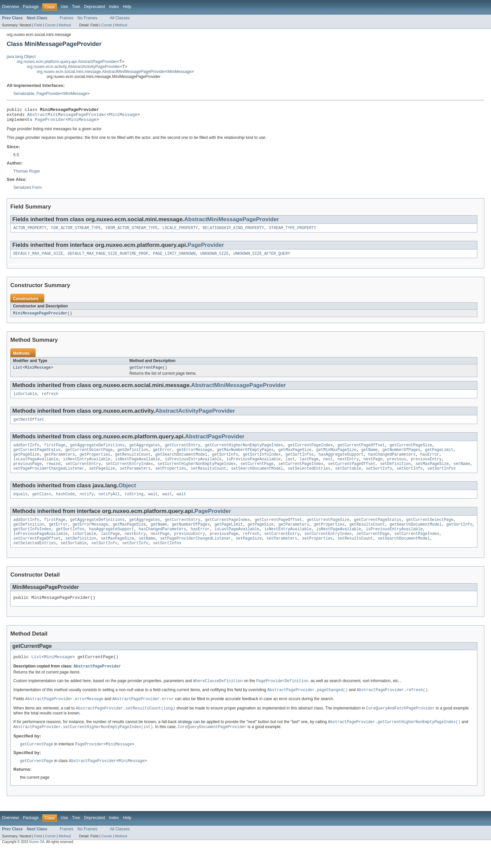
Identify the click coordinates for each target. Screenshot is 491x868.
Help (127, 7)
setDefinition (395, 474)
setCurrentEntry (83, 474)
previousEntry (426, 468)
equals (20, 505)
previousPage (27, 474)
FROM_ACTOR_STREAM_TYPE (131, 231)
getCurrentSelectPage (89, 458)
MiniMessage (180, 72)
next (328, 468)
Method (65, 25)
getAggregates (144, 452)
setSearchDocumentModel (257, 479)
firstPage (55, 452)
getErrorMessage (194, 458)
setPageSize (102, 479)
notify (87, 505)
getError (162, 458)
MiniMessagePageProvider (40, 318)
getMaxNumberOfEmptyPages (245, 458)
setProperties (170, 479)
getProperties (95, 463)
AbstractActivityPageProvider (195, 417)
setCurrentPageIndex (301, 474)
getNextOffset (29, 426)
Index (114, 7)
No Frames (88, 18)
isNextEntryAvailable (87, 468)
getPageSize (26, 463)
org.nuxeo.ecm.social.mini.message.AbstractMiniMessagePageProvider (101, 72)
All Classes (120, 18)
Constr (50, 25)
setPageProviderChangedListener (49, 479)
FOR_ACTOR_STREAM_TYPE (76, 231)
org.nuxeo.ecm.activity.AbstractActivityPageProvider (73, 67)
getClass (42, 505)
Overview (10, 7)
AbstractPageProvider (215, 443)
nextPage (373, 468)
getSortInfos (299, 463)
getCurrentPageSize (411, 452)
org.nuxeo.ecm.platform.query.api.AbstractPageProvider (67, 62)
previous (397, 468)
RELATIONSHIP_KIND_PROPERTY (234, 231)
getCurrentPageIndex (310, 452)
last (290, 468)
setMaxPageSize (432, 474)
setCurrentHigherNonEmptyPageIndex (197, 474)
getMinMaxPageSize (336, 458)
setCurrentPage (257, 474)
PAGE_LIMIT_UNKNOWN (174, 258)
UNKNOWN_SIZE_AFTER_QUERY (262, 258)
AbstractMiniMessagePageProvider (67, 116)
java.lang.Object (21, 57)
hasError (430, 463)
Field (38, 25)
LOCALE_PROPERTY (180, 231)
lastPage (309, 468)
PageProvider (49, 94)
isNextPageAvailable (138, 468)
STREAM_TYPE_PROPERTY (293, 231)
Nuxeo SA (37, 862)
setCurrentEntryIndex (129, 474)
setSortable (348, 479)
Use (64, 7)
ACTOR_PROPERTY (30, 231)
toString (134, 505)
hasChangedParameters (392, 463)
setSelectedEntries (309, 479)
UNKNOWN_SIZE (214, 258)
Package (31, 7)
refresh (50, 400)
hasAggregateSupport (341, 463)
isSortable (25, 400)
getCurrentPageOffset (361, 452)
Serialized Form (27, 191)
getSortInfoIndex (262, 463)
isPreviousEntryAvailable (193, 468)
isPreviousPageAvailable (253, 468)
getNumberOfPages (401, 458)
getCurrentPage (146, 373)
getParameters (59, 463)
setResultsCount (209, 479)
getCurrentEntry (183, 452)
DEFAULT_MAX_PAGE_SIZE (38, 258)
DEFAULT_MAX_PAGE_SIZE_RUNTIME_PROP (108, 258)
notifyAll (109, 505)
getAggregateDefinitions (97, 452)
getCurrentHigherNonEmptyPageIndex (244, 452)
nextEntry (348, 468)
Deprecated (95, 7)
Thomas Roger (27, 174)
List (18, 373)
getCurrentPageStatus (37, 458)
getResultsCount (133, 463)
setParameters (135, 479)
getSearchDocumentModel (181, 463)
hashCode (65, 505)
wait (153, 505)
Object (127, 496)
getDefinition (133, 458)
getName (369, 458)
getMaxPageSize (295, 458)
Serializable (24, 94)
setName (462, 474)
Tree (76, 7)
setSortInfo (379, 479)
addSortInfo (26, 452)
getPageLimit (439, 458)
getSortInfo (225, 463)
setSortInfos (442, 479)
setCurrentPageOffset (352, 474)
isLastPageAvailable (36, 468)
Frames (66, 18)
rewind (54, 474)
